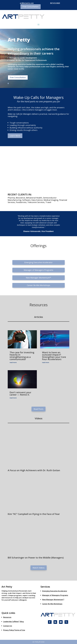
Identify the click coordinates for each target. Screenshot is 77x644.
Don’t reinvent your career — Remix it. (20, 393)
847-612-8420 (55, 3)
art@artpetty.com (27, 3)
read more (13, 362)
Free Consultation (31, 7)
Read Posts (38, 409)
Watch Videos (39, 568)
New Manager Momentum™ (38, 278)
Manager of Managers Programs (38, 270)
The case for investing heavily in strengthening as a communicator (22, 356)
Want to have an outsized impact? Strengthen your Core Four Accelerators (54, 356)
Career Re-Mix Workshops (39, 285)
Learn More (15, 136)
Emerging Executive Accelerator (38, 262)
